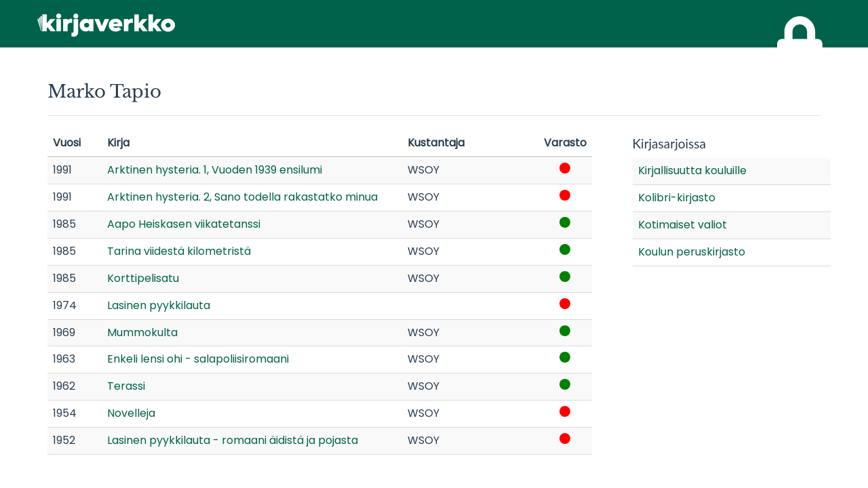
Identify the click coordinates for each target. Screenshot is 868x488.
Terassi (126, 386)
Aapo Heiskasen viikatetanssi (184, 224)
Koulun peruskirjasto (692, 252)
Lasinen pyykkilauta (159, 305)
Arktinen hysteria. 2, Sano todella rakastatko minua (242, 197)
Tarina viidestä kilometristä (179, 251)
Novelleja (131, 413)
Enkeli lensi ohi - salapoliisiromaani (198, 359)
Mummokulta (142, 332)
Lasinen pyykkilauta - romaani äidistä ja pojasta (233, 440)
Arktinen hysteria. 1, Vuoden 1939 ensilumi (215, 170)
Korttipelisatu (143, 278)
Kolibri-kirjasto (677, 198)
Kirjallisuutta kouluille (692, 170)
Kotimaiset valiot (683, 225)
